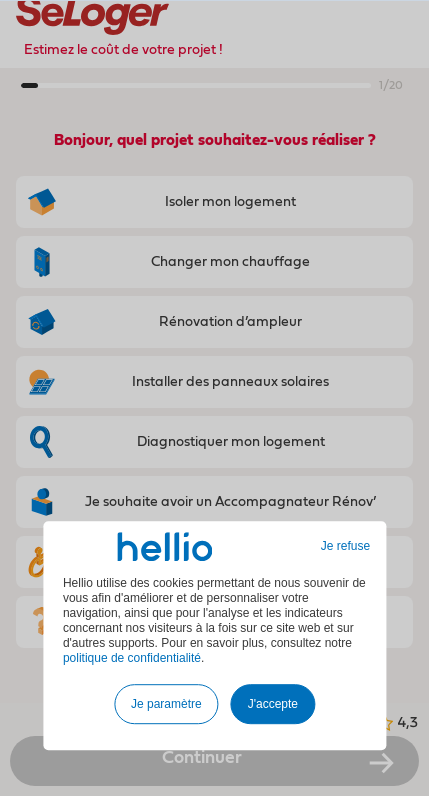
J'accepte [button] (273, 704)
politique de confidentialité (132, 658)
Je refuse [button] (345, 546)
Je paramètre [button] (166, 704)
